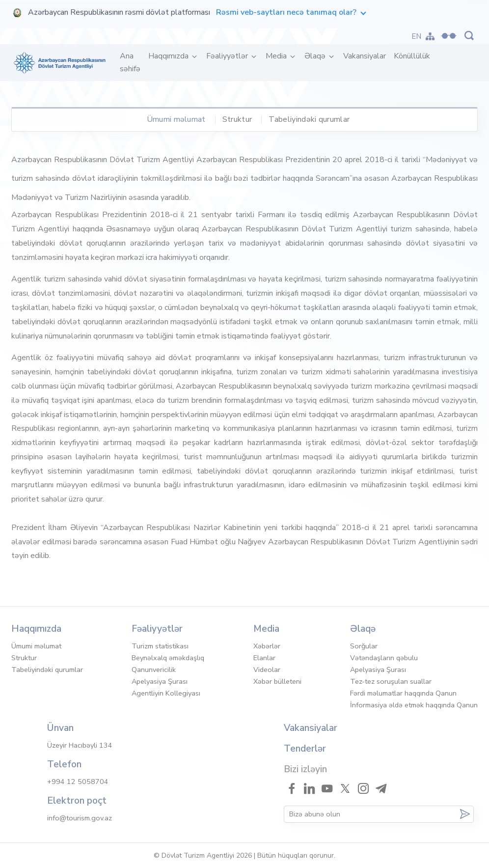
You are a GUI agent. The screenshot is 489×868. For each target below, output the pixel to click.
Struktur (237, 119)
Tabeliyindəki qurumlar (309, 119)
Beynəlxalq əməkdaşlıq (168, 658)
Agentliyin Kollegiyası (166, 693)
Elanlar (264, 658)
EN (417, 36)
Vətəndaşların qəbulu (384, 658)
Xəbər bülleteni (277, 681)
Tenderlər (305, 749)
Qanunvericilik (154, 670)
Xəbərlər (267, 646)
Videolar (267, 670)
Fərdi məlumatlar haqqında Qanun (403, 693)
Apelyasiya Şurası (160, 681)
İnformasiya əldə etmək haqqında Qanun (414, 705)
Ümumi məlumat (176, 119)
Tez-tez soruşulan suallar (391, 681)
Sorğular (364, 646)
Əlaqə (316, 56)
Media (277, 56)
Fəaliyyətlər (228, 56)
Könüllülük (412, 56)
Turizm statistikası (160, 646)
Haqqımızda (169, 56)
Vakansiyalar (365, 56)
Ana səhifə (132, 62)
